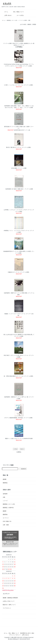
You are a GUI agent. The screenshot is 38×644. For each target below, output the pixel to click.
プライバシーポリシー (15, 635)
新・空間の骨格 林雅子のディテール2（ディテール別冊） (19, 376)
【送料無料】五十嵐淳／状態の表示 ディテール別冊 (19, 189)
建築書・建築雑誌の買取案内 (10, 598)
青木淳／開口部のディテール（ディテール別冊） (19, 147)
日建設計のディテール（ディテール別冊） (19, 272)
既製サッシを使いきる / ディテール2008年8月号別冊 (19, 439)
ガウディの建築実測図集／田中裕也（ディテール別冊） (19, 418)
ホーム (5, 12)
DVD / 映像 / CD (7, 521)
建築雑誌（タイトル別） (12, 20)
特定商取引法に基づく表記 (27, 633)
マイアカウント (7, 608)
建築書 (5, 479)
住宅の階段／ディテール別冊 (19, 168)
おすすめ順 (23, 24)
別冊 (29, 20)
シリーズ (5, 501)
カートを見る (19, 15)
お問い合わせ (7, 15)
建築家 (5, 511)
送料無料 (5, 494)
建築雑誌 (5, 483)
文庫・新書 (6, 525)
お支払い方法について (9, 601)
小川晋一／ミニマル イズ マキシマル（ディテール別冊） (19, 85)
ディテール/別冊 (23, 20)
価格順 (29, 24)
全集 (4, 497)
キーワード (6, 518)
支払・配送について (17, 12)
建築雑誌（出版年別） (9, 508)
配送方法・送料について (9, 605)
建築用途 (5, 514)
